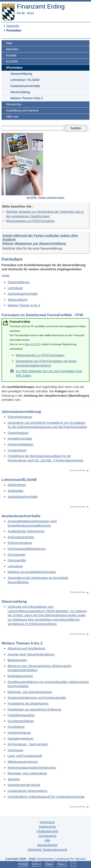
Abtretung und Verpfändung (26, 648)
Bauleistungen (17, 660)
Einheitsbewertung (20, 676)
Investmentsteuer (19, 733)
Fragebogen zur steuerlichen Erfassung (34, 709)
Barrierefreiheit (47, 845)
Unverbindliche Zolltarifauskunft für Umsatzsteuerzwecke (46, 797)
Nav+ (62, 864)
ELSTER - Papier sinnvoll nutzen (45, 197)
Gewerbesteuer (18, 433)
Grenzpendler (17, 560)
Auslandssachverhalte (25, 86)
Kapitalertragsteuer (21, 739)
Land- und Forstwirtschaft (25, 756)
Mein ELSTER (33, 344)
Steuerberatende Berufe (24, 785)
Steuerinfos (14, 104)
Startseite (13, 26)
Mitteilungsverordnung (23, 762)
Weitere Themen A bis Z (27, 98)
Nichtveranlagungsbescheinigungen (32, 768)
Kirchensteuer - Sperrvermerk (28, 744)
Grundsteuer (16, 727)
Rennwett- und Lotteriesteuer (27, 773)
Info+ (37, 864)
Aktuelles (12, 49)
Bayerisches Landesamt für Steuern (61, 859)
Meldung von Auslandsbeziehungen (32, 572)
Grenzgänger (17, 555)
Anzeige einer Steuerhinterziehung (31, 654)
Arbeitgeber (15, 491)
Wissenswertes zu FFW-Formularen (30, 221)
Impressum (47, 822)
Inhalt (23, 864)
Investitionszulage (20, 438)
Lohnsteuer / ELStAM (25, 80)
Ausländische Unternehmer (26, 531)
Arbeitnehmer (17, 485)
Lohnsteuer (15, 288)
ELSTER (12, 61)
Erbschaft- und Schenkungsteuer (30, 692)
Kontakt (11, 55)
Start (9, 43)
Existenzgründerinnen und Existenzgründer (37, 698)
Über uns (12, 117)
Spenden (14, 779)
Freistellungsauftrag (21, 715)
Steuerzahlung (20, 92)
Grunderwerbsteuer (21, 721)
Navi (49, 864)
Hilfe (47, 840)
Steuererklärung (21, 74)
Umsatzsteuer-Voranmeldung (27, 791)
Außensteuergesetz (21, 537)
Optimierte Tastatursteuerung (47, 850)
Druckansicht (47, 836)
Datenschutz (47, 827)
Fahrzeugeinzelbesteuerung (27, 549)
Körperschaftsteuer (21, 444)
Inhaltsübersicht (47, 831)
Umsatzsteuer (17, 450)
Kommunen (15, 750)
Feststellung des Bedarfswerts (28, 704)
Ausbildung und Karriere (22, 110)
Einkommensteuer (20, 417)
